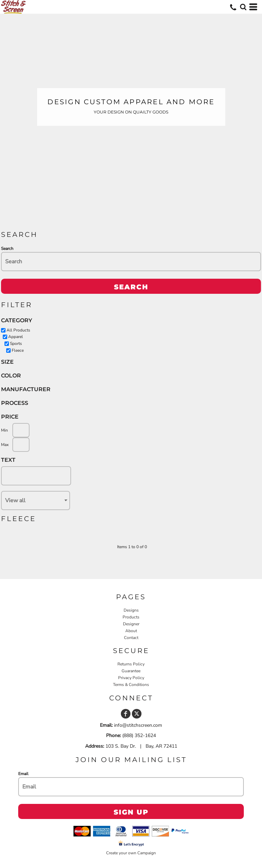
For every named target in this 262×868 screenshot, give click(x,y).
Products (131, 617)
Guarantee (131, 671)
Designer (131, 624)
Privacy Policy (131, 678)
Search (7, 249)
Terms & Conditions (131, 685)
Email (23, 774)
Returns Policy (131, 664)
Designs (131, 610)
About (131, 631)
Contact (131, 638)
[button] (243, 7)
